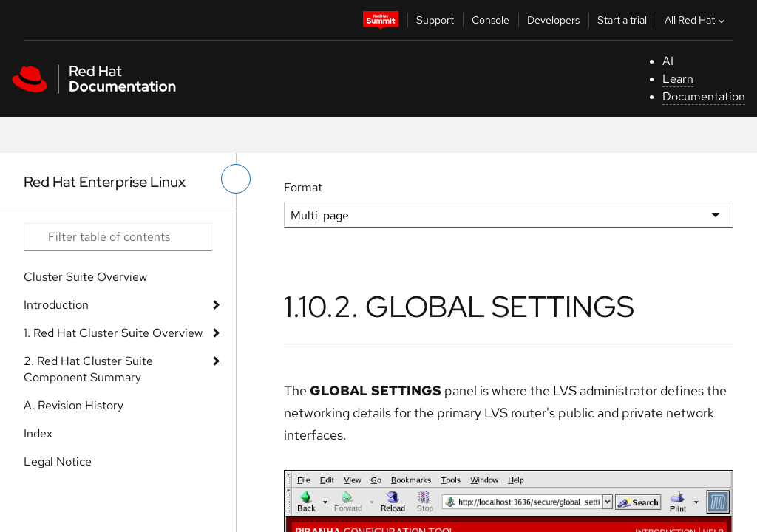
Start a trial (622, 20)
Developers (553, 20)
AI (668, 61)
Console (490, 20)
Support (435, 20)
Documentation (704, 96)
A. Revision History (74, 405)
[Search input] (118, 237)
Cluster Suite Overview (85, 277)
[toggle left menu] (236, 179)
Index (38, 433)
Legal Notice (58, 461)
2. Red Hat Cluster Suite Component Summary (88, 369)
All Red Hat (696, 20)
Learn (678, 79)
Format (303, 187)
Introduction (56, 305)
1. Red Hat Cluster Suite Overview (113, 333)
